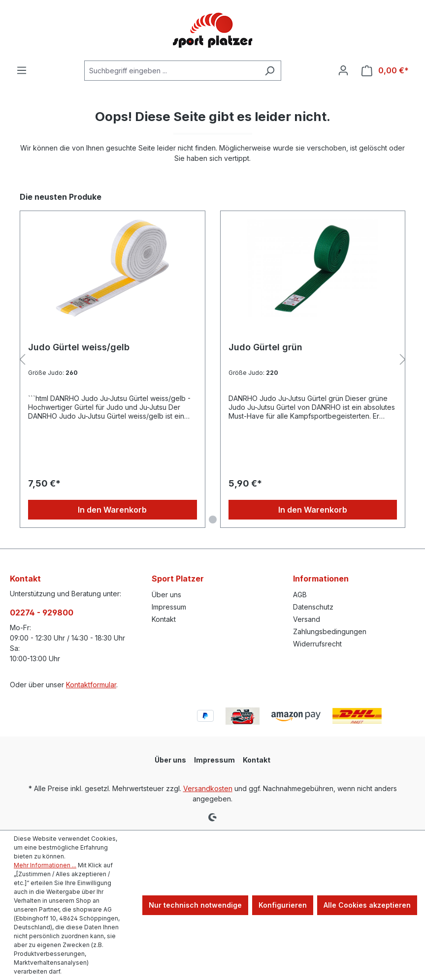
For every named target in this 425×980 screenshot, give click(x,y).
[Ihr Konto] (343, 70)
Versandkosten (208, 788)
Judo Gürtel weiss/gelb (79, 347)
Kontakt (164, 619)
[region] (212, 360)
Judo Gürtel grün (265, 347)
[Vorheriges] (22, 360)
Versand (307, 619)
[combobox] (171, 71)
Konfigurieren (283, 905)
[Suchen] (270, 71)
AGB (300, 595)
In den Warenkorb (112, 510)
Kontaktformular (91, 685)
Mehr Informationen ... (45, 865)
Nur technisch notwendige (195, 905)
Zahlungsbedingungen (330, 631)
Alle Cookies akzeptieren (367, 905)
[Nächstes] (403, 360)
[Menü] (22, 70)
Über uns (166, 595)
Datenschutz (313, 607)
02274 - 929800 (42, 612)
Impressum (169, 607)
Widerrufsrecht (317, 644)
